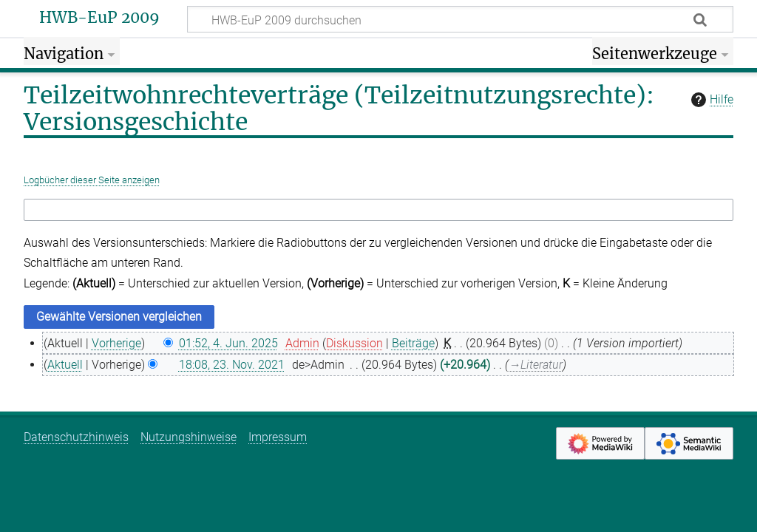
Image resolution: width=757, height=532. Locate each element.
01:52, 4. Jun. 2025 (228, 343)
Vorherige (116, 343)
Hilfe (710, 100)
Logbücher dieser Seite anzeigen (92, 180)
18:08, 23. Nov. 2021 (232, 365)
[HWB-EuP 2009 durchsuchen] (460, 19)
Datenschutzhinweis (76, 437)
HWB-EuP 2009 (99, 18)
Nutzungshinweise (189, 437)
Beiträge (413, 343)
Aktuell (65, 365)
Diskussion (354, 343)
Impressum (278, 437)
